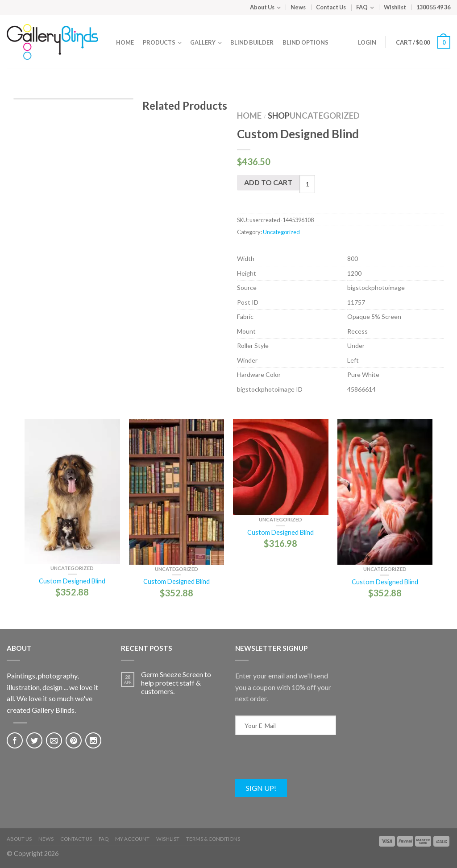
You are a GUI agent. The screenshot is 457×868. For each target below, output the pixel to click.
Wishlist (395, 7)
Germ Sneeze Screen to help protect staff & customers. (176, 683)
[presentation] (303, 761)
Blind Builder (252, 42)
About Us (262, 7)
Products (159, 42)
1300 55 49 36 (433, 7)
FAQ (362, 7)
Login (367, 42)
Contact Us (331, 7)
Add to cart (268, 182)
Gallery (203, 42)
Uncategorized (325, 116)
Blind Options (305, 42)
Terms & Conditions (213, 839)
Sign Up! (261, 788)
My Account (132, 839)
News (298, 7)
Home (125, 42)
